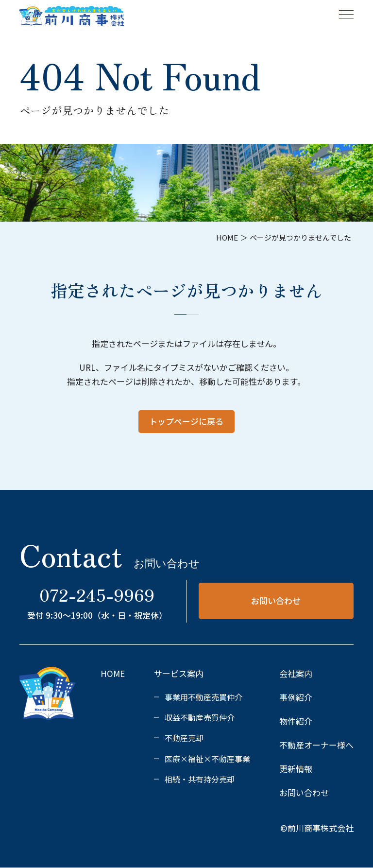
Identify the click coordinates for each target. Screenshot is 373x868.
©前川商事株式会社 (317, 828)
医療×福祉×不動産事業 (207, 759)
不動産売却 (184, 738)
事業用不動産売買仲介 (203, 697)
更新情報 (296, 769)
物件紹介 (296, 721)
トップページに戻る (186, 421)
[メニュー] (346, 14)
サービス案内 (179, 673)
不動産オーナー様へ (316, 745)
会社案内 (296, 673)
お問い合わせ (276, 600)
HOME (113, 673)
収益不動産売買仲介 (200, 717)
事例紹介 (296, 697)
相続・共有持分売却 (200, 779)
